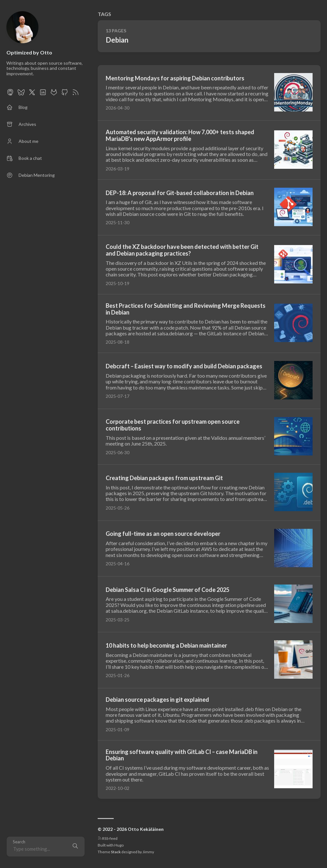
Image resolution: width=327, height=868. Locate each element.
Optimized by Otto (29, 52)
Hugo (119, 845)
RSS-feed (108, 838)
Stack (116, 852)
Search (19, 842)
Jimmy (148, 852)
